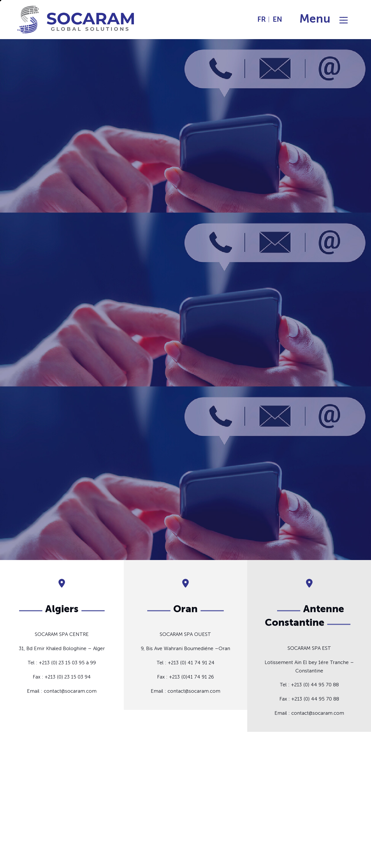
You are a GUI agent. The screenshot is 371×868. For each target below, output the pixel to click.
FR (262, 19)
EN (277, 19)
